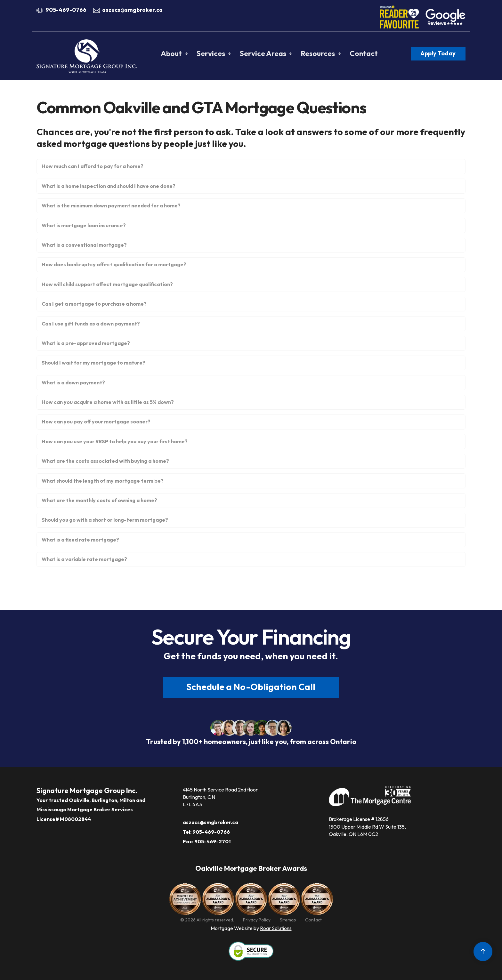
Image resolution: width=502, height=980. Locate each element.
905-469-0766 (66, 10)
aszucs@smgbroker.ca (132, 10)
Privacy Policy (257, 920)
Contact (364, 53)
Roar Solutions (276, 928)
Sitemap (288, 920)
